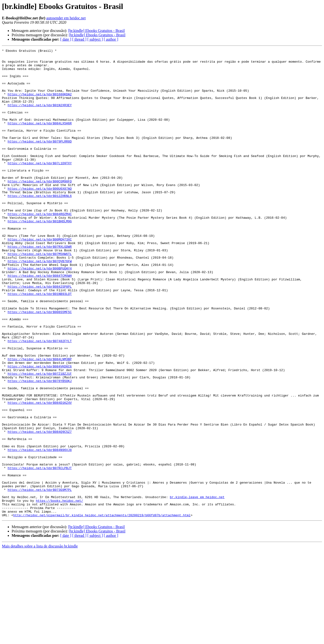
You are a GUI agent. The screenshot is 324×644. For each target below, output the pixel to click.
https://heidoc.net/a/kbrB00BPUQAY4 (40, 313)
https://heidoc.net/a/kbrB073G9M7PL (40, 578)
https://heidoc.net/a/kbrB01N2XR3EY (40, 117)
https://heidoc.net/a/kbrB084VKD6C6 (40, 430)
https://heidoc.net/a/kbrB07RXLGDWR (40, 286)
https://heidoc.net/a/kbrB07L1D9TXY (40, 186)
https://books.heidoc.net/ (59, 591)
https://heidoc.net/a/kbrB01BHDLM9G (40, 256)
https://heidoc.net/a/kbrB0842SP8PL (40, 334)
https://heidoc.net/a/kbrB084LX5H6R (40, 138)
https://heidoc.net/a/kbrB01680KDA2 (40, 104)
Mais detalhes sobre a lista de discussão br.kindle (40, 640)
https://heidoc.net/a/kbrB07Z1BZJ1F (40, 439)
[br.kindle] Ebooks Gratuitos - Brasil (96, 31)
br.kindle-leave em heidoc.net (197, 587)
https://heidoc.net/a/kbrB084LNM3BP (40, 421)
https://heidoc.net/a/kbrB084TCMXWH (40, 321)
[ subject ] (95, 39)
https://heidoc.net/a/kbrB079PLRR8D (40, 160)
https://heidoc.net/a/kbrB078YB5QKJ (40, 448)
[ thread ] (79, 39)
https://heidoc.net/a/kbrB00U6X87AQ (40, 217)
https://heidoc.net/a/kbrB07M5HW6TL (40, 295)
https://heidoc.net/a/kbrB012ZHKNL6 (40, 225)
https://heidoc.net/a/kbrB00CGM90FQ (40, 208)
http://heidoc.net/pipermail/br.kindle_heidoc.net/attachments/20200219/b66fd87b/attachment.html (102, 609)
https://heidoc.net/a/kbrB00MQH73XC (40, 278)
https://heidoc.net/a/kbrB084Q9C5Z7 (40, 509)
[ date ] (66, 39)
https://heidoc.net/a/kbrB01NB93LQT (40, 343)
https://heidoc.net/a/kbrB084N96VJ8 (40, 530)
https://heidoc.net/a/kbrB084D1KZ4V (40, 474)
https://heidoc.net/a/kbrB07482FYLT (40, 400)
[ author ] (111, 39)
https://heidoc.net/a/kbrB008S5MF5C (40, 365)
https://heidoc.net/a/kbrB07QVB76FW (40, 304)
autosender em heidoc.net (66, 18)
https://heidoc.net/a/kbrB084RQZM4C (40, 247)
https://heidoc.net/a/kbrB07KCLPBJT (40, 552)
